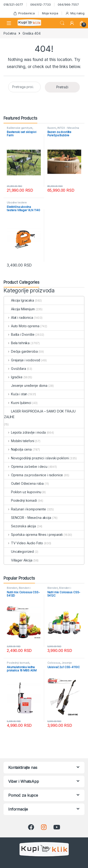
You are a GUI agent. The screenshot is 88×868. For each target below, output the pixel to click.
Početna (10, 33)
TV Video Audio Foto (23, 543)
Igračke (13, 377)
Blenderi (12, 588)
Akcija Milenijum (19, 309)
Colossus (54, 663)
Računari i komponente (25, 509)
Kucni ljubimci (18, 403)
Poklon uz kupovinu (23, 492)
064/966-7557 (68, 4)
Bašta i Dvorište (19, 334)
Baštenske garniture (20, 128)
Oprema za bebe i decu (26, 466)
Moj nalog (75, 13)
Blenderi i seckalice (19, 589)
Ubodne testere (17, 202)
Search (62, 23)
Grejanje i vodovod (22, 360)
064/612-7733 (40, 4)
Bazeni (52, 128)
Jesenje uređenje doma (26, 386)
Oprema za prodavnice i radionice (33, 475)
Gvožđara (15, 369)
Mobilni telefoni (19, 441)
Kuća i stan (16, 394)
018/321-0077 (13, 4)
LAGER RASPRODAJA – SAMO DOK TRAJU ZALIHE (40, 414)
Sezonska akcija (20, 526)
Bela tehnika (17, 343)
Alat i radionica (19, 317)
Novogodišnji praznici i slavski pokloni (36, 458)
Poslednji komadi (20, 500)
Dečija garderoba (21, 351)
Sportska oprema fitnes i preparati (33, 535)
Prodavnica (24, 13)
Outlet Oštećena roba (24, 483)
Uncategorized (19, 551)
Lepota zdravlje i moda (25, 432)
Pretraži (62, 87)
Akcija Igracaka (19, 300)
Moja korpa (50, 13)
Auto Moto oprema (22, 326)
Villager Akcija (18, 560)
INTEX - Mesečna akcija (63, 129)
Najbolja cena (18, 449)
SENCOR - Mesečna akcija (28, 518)
